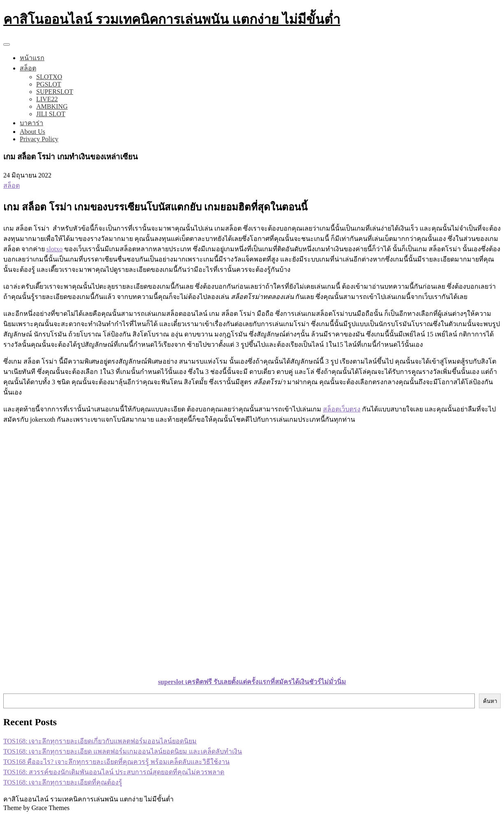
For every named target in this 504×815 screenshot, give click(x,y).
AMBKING (52, 106)
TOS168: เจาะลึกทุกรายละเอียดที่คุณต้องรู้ (63, 782)
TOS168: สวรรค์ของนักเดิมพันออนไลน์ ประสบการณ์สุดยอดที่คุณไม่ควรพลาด (114, 772)
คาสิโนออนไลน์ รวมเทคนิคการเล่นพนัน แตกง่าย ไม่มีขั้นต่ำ (172, 19)
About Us (33, 132)
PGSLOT (49, 84)
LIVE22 (47, 99)
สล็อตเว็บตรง (342, 409)
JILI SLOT (51, 114)
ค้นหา (490, 701)
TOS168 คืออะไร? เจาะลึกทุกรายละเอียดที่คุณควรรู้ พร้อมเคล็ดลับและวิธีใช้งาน (116, 762)
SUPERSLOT (55, 92)
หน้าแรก (32, 58)
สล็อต (28, 68)
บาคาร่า (31, 123)
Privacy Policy (39, 139)
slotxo (55, 249)
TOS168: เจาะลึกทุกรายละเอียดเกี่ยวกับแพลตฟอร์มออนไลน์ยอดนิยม (100, 741)
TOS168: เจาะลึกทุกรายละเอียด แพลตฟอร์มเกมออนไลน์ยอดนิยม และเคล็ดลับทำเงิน (123, 751)
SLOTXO (49, 77)
